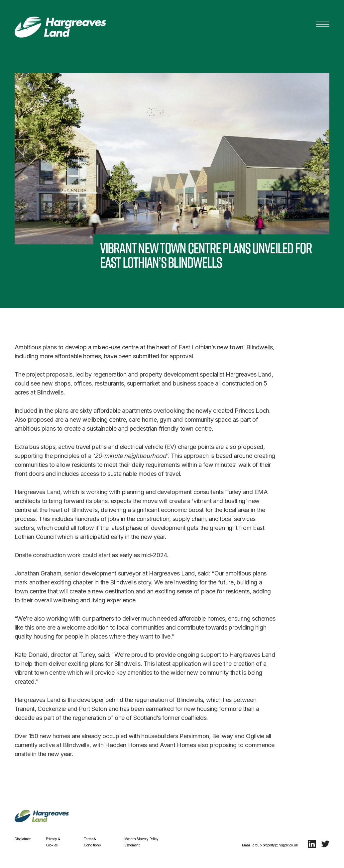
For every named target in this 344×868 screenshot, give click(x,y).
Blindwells (259, 350)
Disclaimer (23, 839)
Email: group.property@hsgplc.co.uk (270, 845)
